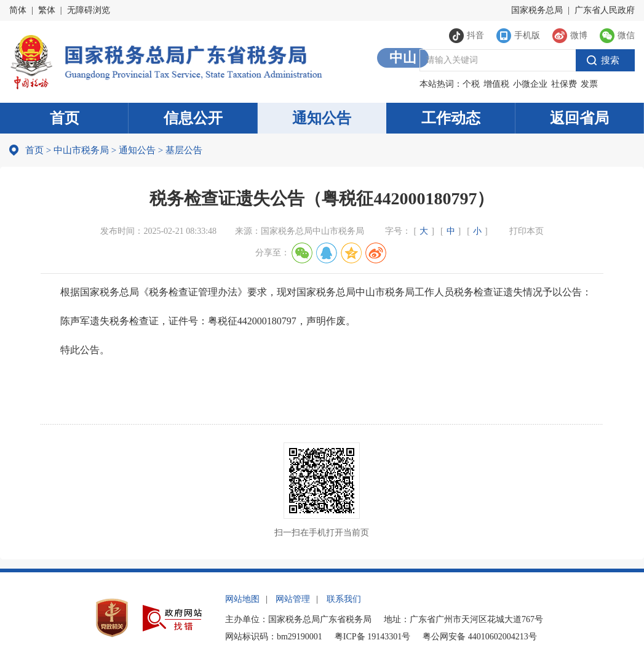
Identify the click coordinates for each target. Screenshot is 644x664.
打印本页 (527, 231)
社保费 (564, 84)
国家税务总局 (537, 10)
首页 (65, 118)
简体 (18, 10)
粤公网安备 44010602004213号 (480, 637)
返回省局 (579, 118)
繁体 (47, 10)
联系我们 (344, 599)
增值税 (496, 84)
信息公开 (193, 118)
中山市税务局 (81, 150)
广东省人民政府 (605, 10)
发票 (589, 84)
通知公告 (322, 118)
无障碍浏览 (89, 10)
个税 (471, 84)
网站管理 (293, 599)
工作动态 (451, 118)
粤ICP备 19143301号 (372, 637)
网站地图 (242, 599)
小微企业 (530, 84)
